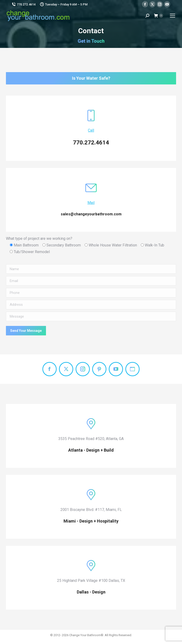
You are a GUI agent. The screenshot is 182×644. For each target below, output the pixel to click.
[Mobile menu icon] (173, 16)
